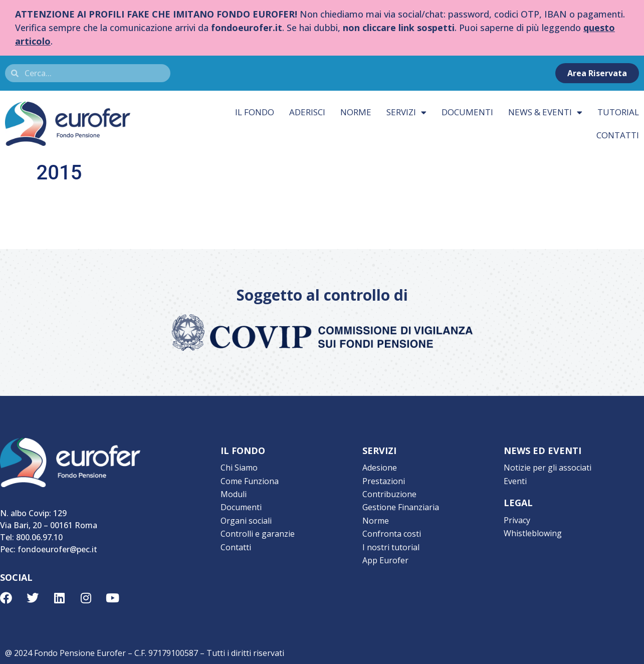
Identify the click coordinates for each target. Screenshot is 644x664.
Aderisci (307, 112)
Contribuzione (389, 494)
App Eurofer (385, 559)
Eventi (515, 481)
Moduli (234, 494)
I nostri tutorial (391, 546)
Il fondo (255, 112)
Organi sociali (246, 520)
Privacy (517, 520)
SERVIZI (379, 451)
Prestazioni (384, 481)
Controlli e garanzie (258, 533)
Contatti (236, 546)
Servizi (406, 113)
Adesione (380, 468)
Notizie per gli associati (548, 468)
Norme (356, 112)
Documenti (467, 112)
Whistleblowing (533, 533)
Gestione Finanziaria (401, 507)
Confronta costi (392, 533)
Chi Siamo (239, 468)
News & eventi (545, 113)
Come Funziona (250, 481)
